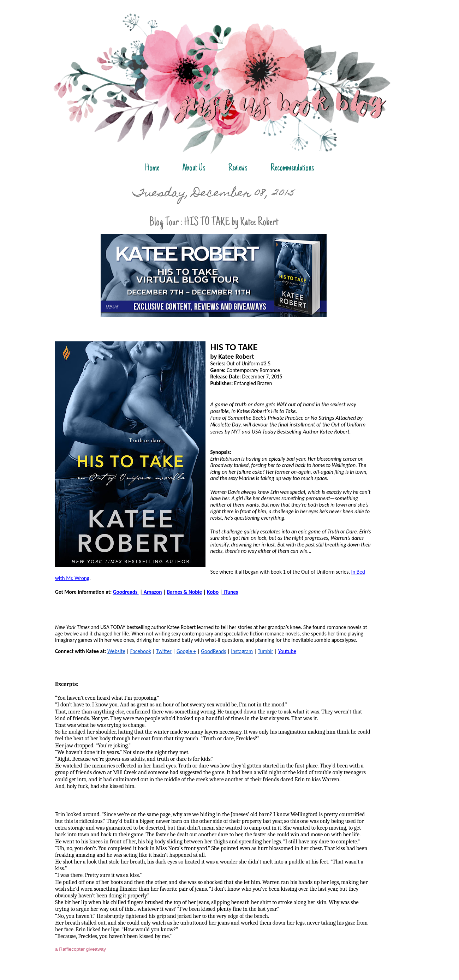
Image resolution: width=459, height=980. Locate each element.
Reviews (238, 168)
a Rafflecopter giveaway (81, 949)
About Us (194, 168)
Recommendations (292, 168)
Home (152, 168)
